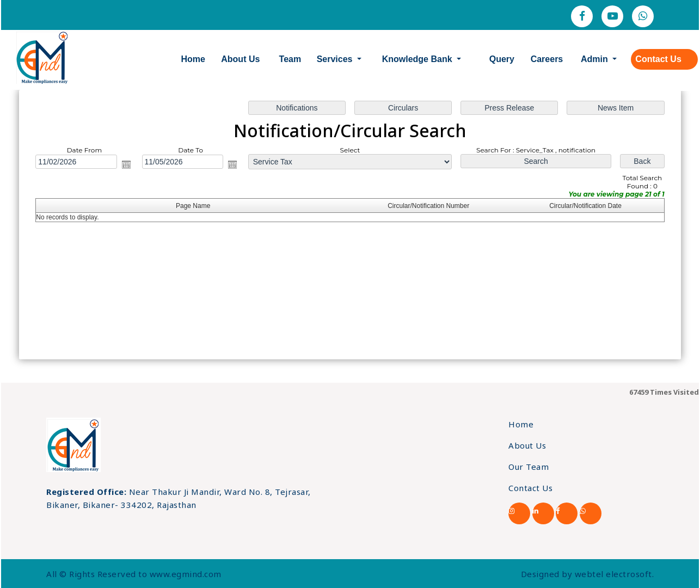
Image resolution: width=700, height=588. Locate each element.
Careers (547, 59)
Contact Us (658, 59)
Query (502, 59)
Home (193, 59)
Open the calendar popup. (126, 164)
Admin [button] (595, 59)
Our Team (529, 467)
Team (290, 59)
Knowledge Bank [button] (418, 59)
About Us (240, 59)
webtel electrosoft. (615, 574)
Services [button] (336, 59)
